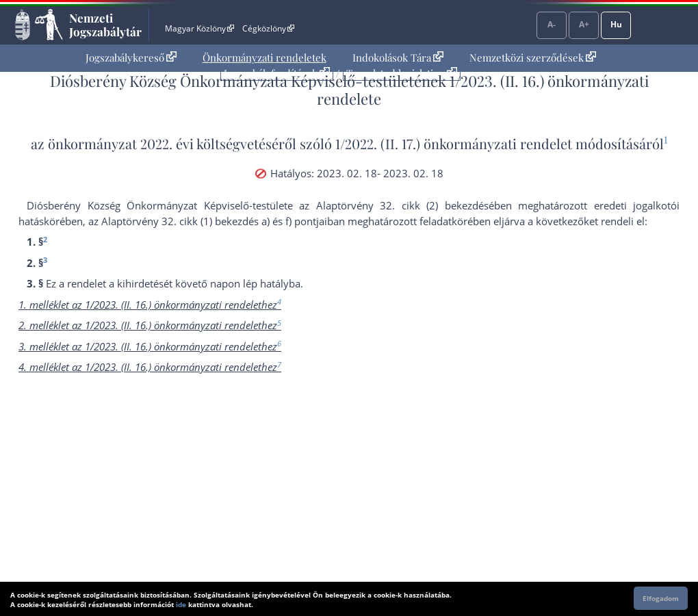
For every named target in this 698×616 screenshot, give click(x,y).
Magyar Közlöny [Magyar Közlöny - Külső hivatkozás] (199, 28)
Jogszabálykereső (131, 57)
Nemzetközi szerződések (533, 57)
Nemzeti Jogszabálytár (105, 25)
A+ (584, 24)
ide (181, 604)
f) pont (301, 221)
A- (552, 24)
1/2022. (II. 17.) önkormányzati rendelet (454, 143)
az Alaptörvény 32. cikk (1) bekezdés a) (179, 221)
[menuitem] (131, 58)
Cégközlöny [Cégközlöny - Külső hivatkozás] (268, 28)
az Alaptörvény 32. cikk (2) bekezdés (394, 205)
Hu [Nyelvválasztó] (616, 24)
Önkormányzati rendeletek (264, 57)
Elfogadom (661, 598)
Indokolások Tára (398, 57)
